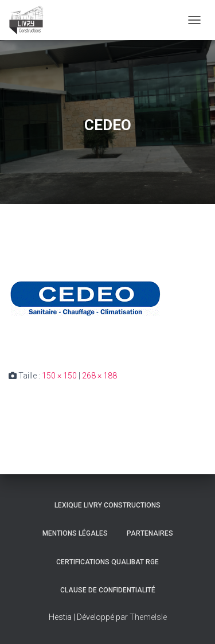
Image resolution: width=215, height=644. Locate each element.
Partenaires (150, 533)
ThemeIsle (148, 617)
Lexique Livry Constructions (107, 505)
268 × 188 (99, 376)
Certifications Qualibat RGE (107, 562)
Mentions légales (75, 533)
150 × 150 (59, 376)
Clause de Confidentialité (108, 590)
